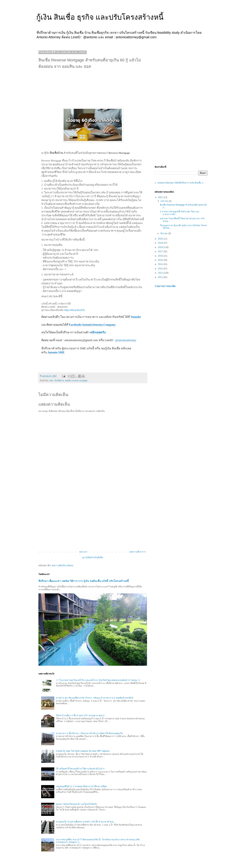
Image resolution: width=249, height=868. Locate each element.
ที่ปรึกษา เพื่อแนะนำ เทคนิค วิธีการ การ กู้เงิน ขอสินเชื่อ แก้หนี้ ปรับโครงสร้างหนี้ (84, 581)
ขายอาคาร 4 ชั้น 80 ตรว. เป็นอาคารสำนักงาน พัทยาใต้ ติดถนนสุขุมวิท (89, 733)
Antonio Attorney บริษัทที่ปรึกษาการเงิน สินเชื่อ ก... (181, 183)
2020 (161, 239)
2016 (161, 256)
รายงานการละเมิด (165, 286)
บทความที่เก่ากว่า (138, 552)
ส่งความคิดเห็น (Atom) (62, 565)
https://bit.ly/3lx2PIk (74, 310)
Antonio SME (56, 352)
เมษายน (165, 201)
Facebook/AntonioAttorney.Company (92, 325)
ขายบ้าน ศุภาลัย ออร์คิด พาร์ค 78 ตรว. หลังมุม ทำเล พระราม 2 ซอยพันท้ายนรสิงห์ (95, 698)
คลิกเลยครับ (98, 332)
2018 (161, 247)
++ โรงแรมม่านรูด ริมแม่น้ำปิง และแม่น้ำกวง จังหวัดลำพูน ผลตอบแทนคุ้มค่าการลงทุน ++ (98, 680)
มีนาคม (164, 233)
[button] (42, 365)
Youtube (136, 317)
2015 (161, 260)
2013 (161, 269)
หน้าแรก (83, 552)
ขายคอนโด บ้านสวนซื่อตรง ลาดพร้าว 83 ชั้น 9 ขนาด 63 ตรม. (85, 822)
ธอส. (51, 381)
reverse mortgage (80, 381)
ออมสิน (68, 381)
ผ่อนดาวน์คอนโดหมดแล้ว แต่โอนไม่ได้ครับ (76, 804)
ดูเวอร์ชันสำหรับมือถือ (93, 557)
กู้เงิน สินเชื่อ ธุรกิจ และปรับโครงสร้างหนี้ (100, 17)
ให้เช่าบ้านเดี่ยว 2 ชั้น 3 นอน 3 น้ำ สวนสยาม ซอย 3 (80, 715)
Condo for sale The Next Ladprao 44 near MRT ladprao (83, 751)
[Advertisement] (93, 520)
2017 (161, 251)
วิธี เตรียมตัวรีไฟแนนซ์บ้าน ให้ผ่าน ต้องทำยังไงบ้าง (80, 769)
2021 (161, 197)
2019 (161, 243)
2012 (161, 273)
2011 (161, 277)
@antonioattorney (126, 340)
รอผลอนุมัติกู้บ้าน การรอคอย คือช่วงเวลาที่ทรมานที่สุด (81, 786)
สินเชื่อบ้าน (59, 381)
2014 (161, 264)
